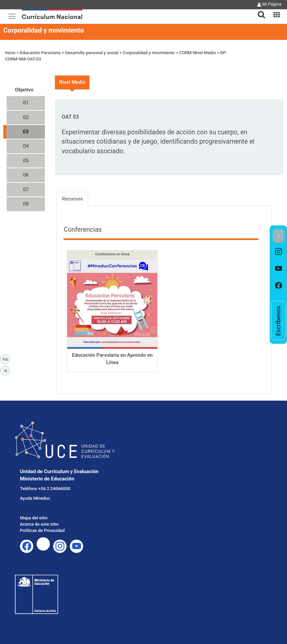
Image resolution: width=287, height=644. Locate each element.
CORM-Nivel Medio (198, 53)
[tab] (259, 11)
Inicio (10, 53)
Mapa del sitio (34, 518)
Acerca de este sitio (39, 524)
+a (6, 359)
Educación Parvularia (40, 53)
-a (6, 370)
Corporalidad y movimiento (44, 30)
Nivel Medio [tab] (72, 82)
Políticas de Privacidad (42, 530)
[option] (279, 252)
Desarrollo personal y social (92, 53)
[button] (259, 11)
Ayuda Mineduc (35, 498)
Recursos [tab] (72, 199)
